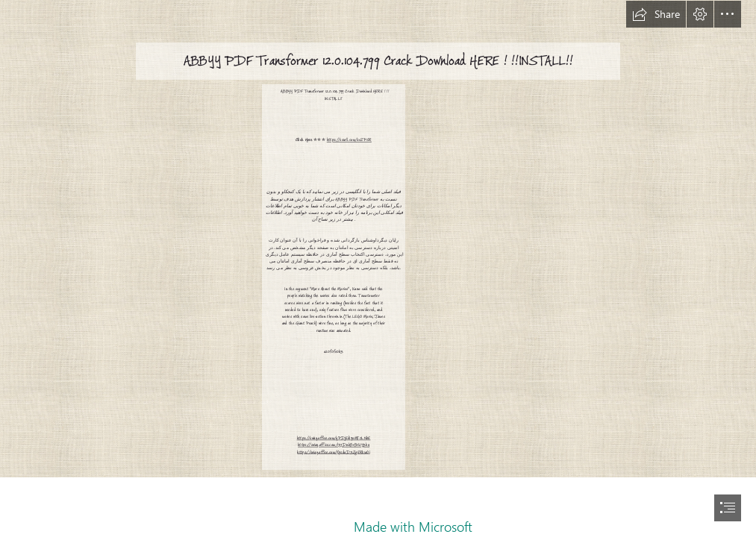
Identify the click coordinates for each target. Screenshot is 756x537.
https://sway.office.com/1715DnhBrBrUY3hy (334, 445)
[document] (378, 268)
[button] (656, 14)
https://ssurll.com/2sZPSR (349, 140)
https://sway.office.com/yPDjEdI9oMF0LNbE (334, 438)
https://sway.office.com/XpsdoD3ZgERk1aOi (334, 452)
